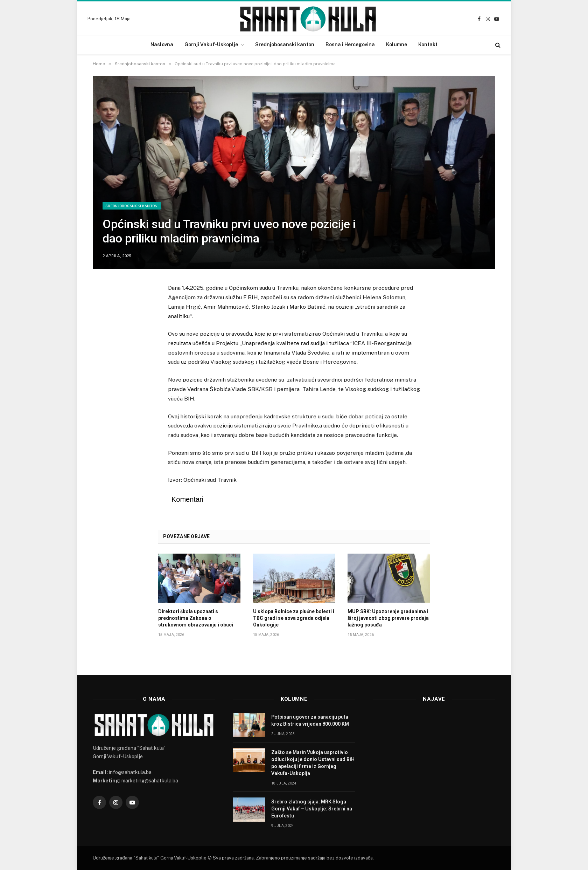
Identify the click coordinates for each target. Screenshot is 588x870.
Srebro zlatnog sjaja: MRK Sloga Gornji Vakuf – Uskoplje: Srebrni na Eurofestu (312, 809)
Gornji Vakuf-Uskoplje (211, 44)
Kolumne (397, 44)
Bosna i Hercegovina (350, 44)
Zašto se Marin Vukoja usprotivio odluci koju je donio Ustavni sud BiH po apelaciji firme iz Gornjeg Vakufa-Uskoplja (313, 763)
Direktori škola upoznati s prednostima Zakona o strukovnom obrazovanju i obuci (196, 618)
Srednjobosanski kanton (285, 44)
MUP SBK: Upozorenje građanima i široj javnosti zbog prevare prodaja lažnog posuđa (388, 618)
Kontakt (428, 44)
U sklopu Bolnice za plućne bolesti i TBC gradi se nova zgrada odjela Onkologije (294, 618)
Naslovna (162, 44)
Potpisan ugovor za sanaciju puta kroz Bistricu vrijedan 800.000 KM (310, 720)
